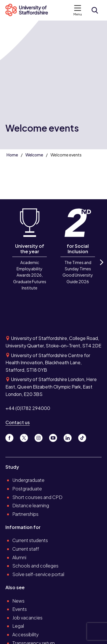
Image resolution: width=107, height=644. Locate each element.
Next (101, 267)
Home (12, 155)
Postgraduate (27, 489)
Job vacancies (27, 618)
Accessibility (26, 634)
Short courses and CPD (37, 497)
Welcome (34, 155)
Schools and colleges (35, 566)
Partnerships (25, 514)
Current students (30, 540)
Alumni (19, 557)
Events (20, 609)
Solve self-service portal (38, 574)
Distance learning (31, 505)
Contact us (18, 422)
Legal (18, 626)
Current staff (26, 549)
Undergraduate (28, 480)
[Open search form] (95, 10)
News (18, 601)
